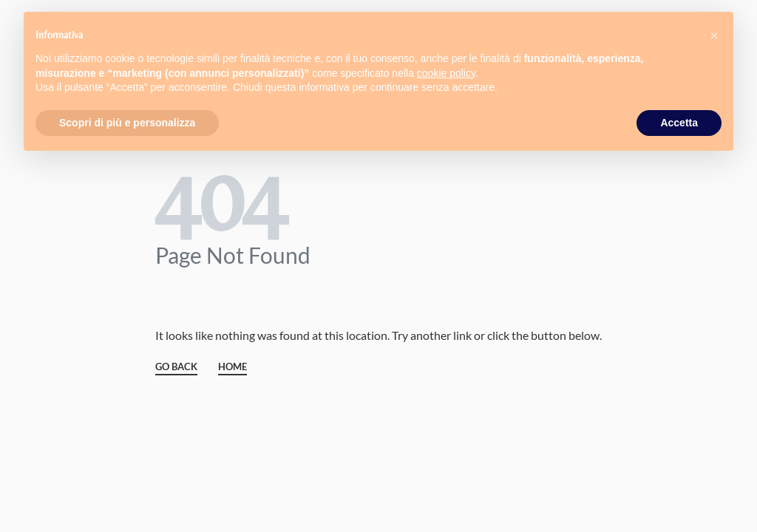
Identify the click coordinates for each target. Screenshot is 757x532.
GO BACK (176, 367)
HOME (232, 367)
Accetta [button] (679, 123)
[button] (714, 35)
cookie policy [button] (446, 73)
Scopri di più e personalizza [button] (127, 123)
